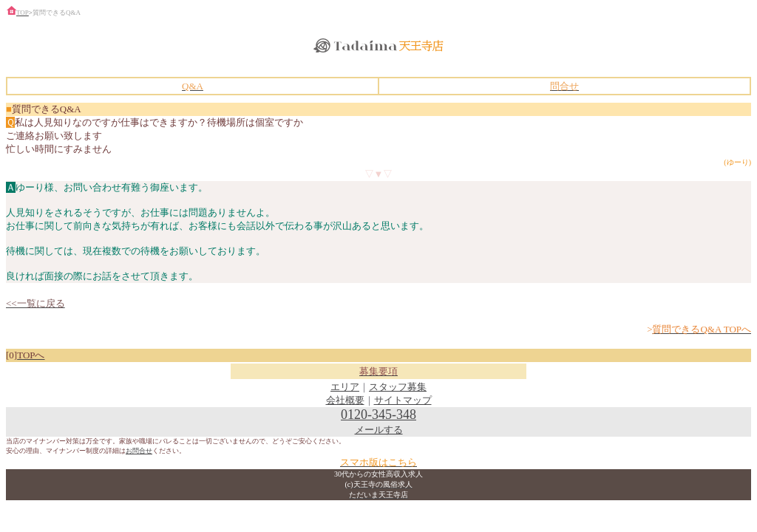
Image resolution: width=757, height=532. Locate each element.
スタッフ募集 (398, 387)
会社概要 (345, 400)
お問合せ (139, 451)
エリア (345, 387)
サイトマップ (403, 400)
